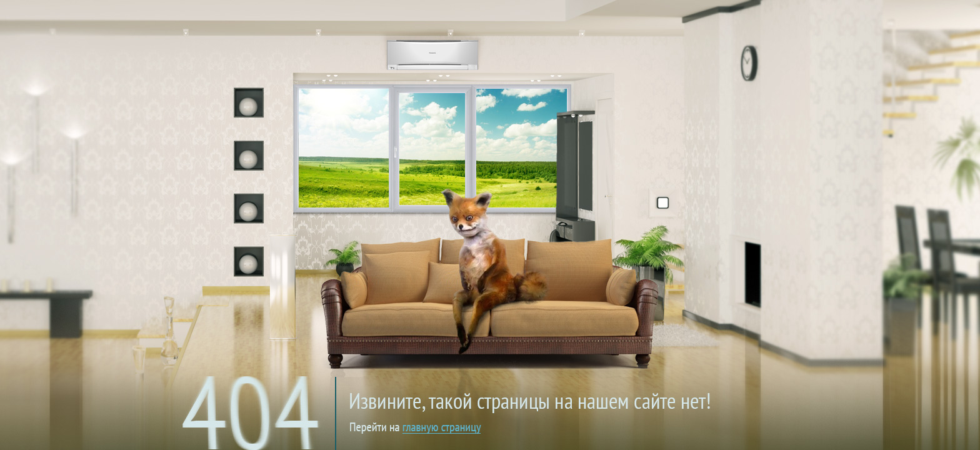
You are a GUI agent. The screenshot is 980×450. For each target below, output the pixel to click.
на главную (498, 390)
